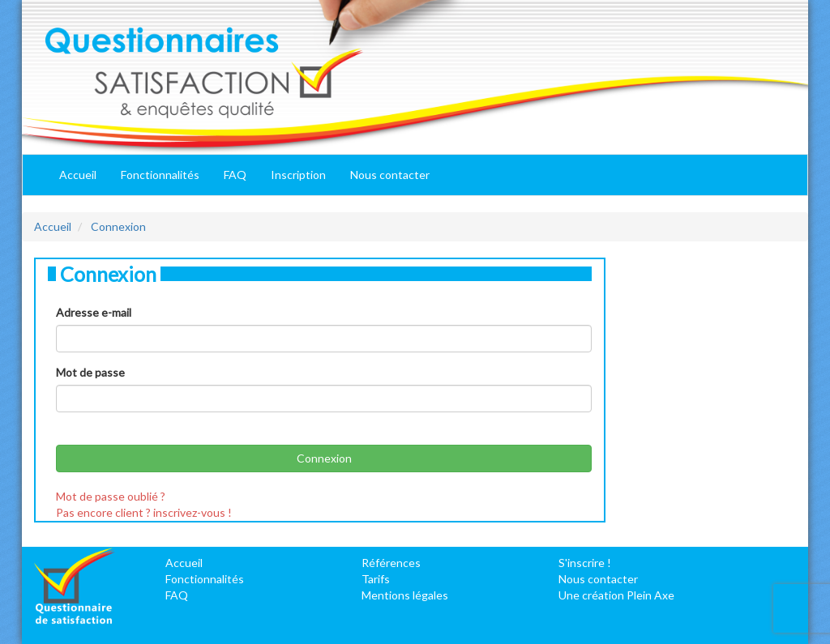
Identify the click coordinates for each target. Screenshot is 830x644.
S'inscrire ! (585, 563)
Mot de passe (90, 372)
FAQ (235, 175)
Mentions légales (405, 595)
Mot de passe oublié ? (111, 496)
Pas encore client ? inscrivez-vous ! (144, 512)
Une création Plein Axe (616, 595)
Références (391, 563)
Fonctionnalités (160, 175)
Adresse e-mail (94, 312)
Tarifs (376, 579)
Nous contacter (390, 175)
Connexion (118, 226)
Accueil (78, 175)
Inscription (298, 175)
